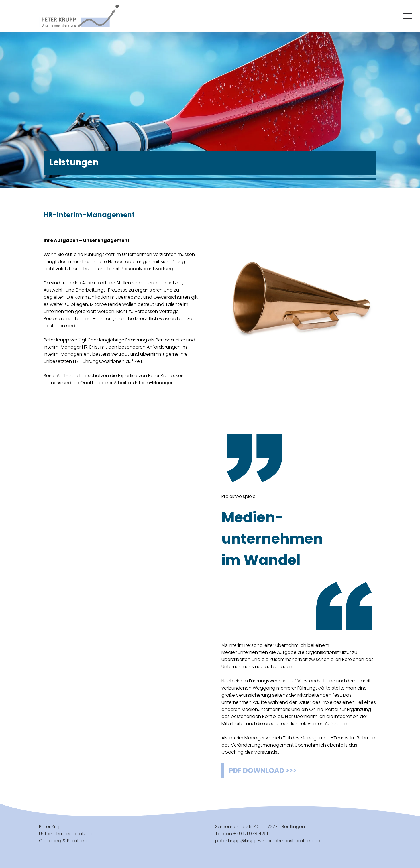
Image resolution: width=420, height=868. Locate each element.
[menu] (407, 16)
